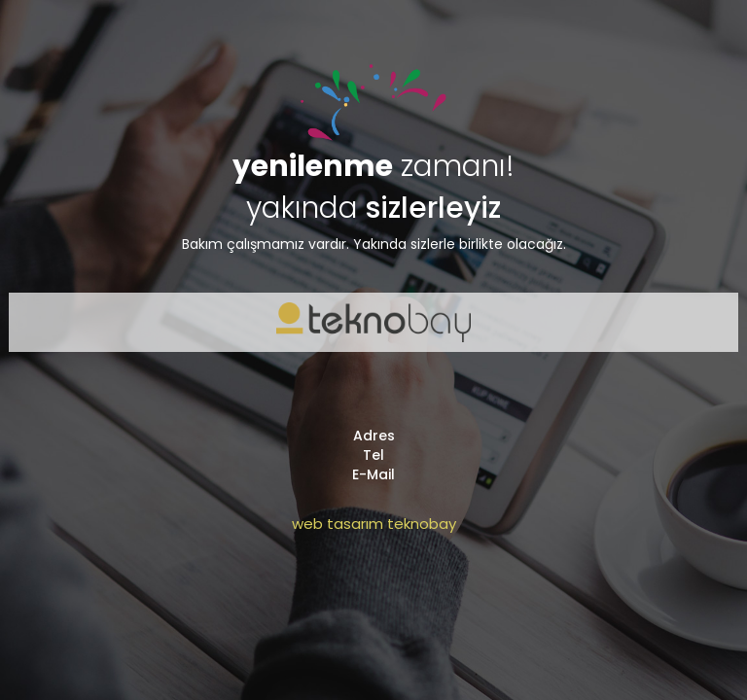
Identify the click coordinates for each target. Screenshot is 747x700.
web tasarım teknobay (374, 524)
